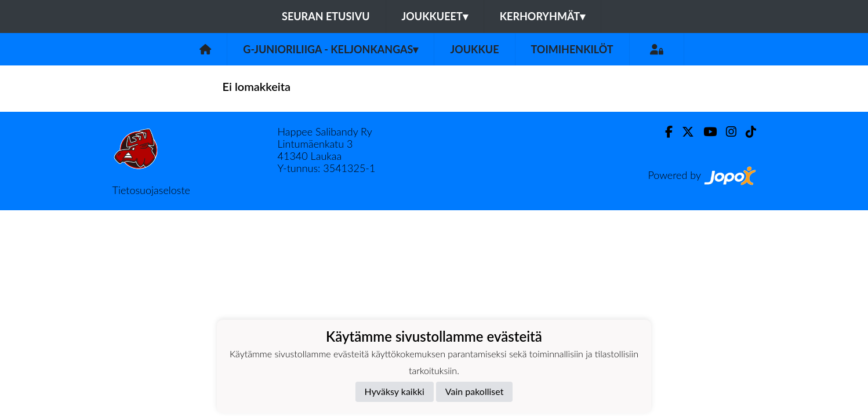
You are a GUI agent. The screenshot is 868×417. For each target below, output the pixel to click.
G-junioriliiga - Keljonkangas (331, 49)
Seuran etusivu (326, 16)
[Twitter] (683, 132)
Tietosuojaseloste (151, 190)
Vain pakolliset (475, 391)
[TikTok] (746, 132)
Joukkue (474, 49)
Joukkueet (435, 16)
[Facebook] (664, 132)
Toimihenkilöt (572, 49)
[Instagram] (727, 132)
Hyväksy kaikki (395, 391)
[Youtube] (705, 132)
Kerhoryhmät (542, 16)
